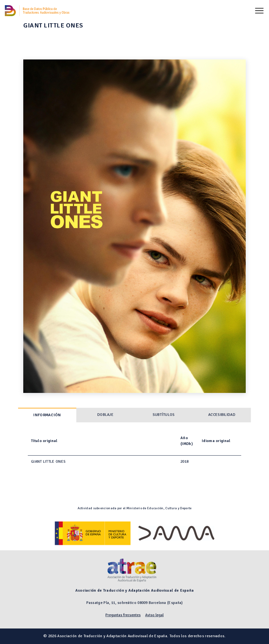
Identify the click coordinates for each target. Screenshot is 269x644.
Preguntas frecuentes (123, 615)
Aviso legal (154, 615)
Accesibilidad (222, 415)
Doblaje (105, 415)
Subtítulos (164, 415)
